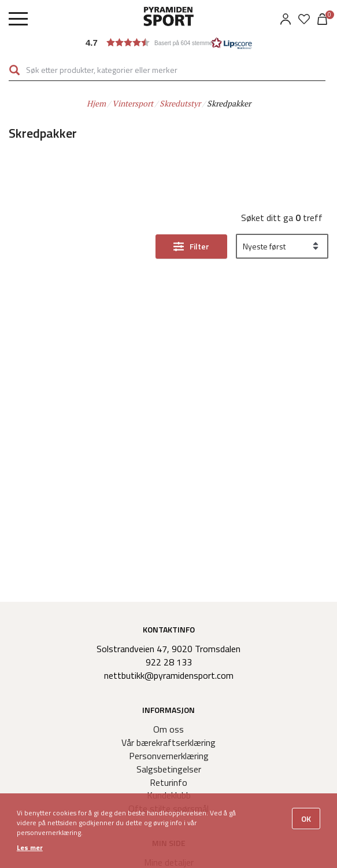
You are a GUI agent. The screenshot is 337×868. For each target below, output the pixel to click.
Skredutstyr (180, 103)
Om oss (168, 729)
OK (306, 819)
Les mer (30, 847)
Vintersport (133, 103)
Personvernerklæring (169, 756)
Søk (14, 70)
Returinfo (168, 782)
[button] (169, 43)
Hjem (96, 103)
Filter (199, 246)
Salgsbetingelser (169, 769)
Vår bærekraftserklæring (168, 742)
